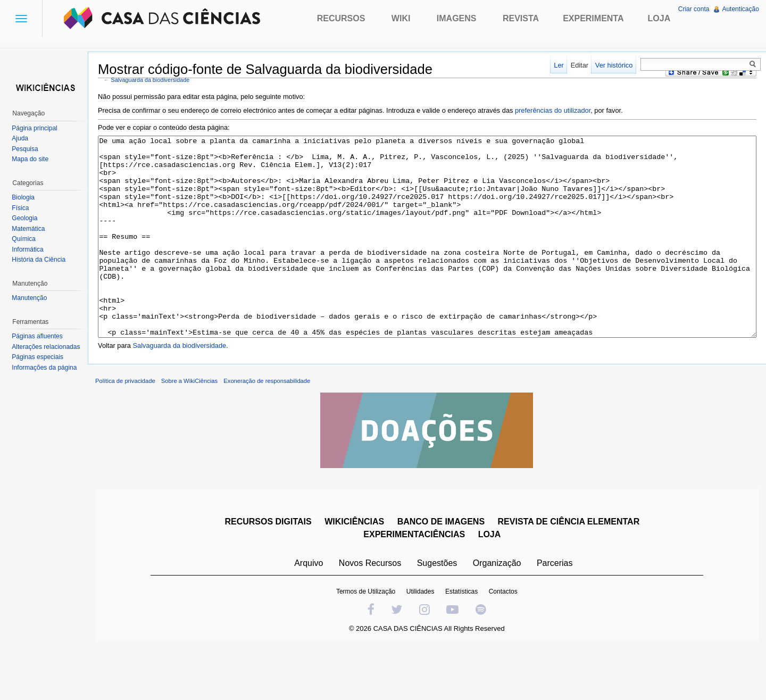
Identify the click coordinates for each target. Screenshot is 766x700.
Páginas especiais (41, 357)
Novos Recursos (373, 610)
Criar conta (692, 9)
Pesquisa (28, 149)
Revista (521, 18)
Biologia (26, 197)
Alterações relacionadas (49, 347)
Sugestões (440, 610)
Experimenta (593, 18)
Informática (31, 249)
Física (23, 208)
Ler (556, 65)
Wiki (401, 18)
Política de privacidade (134, 428)
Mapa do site (33, 159)
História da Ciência (42, 260)
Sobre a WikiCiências (198, 428)
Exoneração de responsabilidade (276, 428)
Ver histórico (611, 65)
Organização (500, 610)
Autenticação (739, 9)
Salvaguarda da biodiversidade (160, 81)
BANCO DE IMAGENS (444, 569)
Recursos (341, 18)
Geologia (28, 218)
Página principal (38, 128)
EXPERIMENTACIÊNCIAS (417, 582)
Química (27, 239)
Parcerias (558, 610)
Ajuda (23, 138)
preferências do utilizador (562, 112)
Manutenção (32, 298)
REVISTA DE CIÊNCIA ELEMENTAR (572, 569)
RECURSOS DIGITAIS (271, 569)
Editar (576, 65)
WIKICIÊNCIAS (357, 569)
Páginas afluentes (40, 336)
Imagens (457, 18)
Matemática (31, 229)
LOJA (492, 582)
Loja (659, 18)
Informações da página (47, 368)
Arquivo (312, 610)
